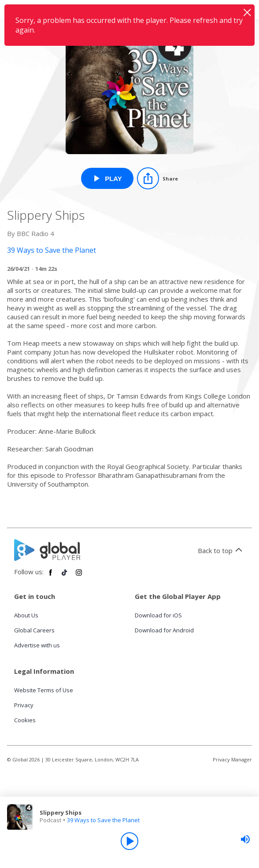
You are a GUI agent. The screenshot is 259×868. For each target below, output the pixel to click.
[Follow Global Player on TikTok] (65, 576)
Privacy (24, 705)
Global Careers (34, 630)
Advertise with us (37, 645)
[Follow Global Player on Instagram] (79, 576)
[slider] (245, 839)
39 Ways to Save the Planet (103, 820)
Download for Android (164, 630)
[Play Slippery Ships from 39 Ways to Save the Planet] (107, 178)
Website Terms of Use (44, 690)
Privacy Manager (232, 759)
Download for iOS (158, 615)
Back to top (221, 550)
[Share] (157, 178)
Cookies (25, 720)
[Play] (129, 841)
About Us (26, 615)
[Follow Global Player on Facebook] (51, 576)
